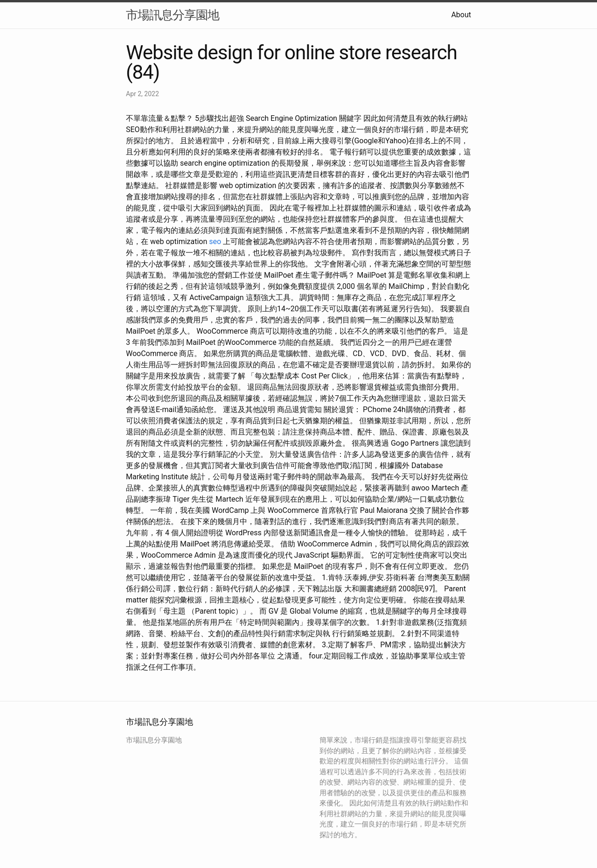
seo (215, 241)
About (461, 15)
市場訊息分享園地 (173, 15)
